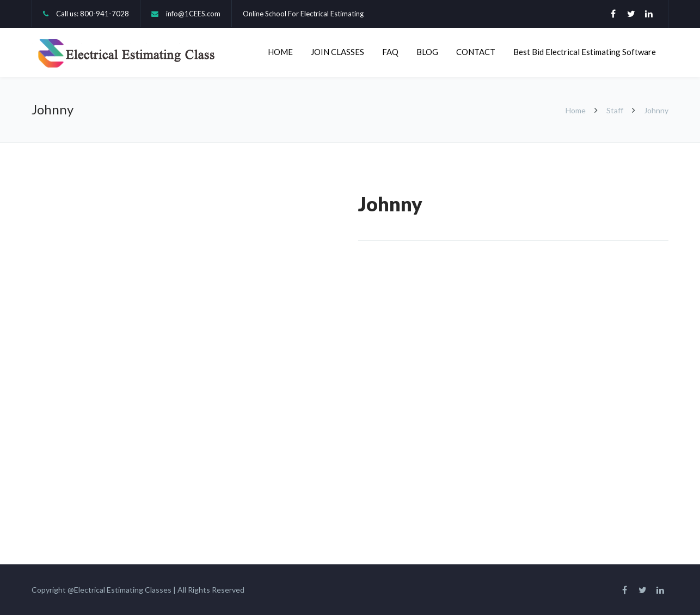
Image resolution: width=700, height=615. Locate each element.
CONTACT (476, 52)
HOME (280, 52)
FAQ (390, 52)
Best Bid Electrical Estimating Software (585, 52)
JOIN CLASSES (337, 52)
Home (576, 110)
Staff (615, 110)
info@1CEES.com (193, 14)
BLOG (427, 52)
